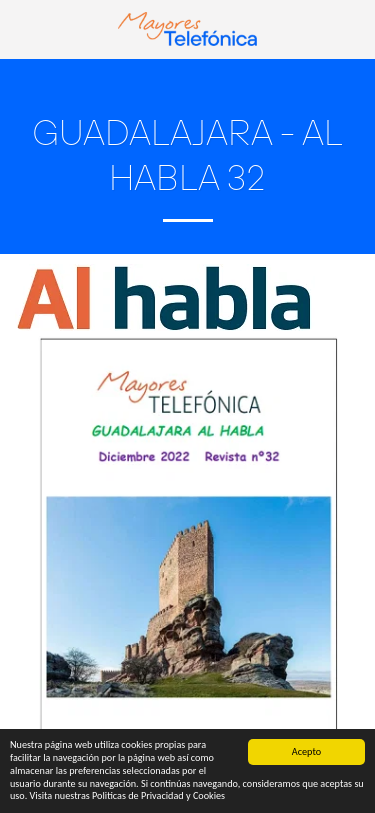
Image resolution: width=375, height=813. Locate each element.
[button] (22, 28)
